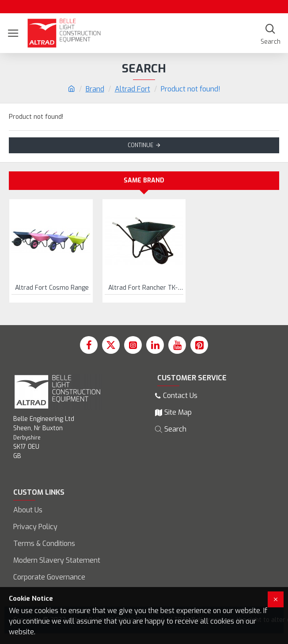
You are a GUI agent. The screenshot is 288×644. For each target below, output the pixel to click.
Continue (140, 145)
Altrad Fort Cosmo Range (52, 288)
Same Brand (144, 180)
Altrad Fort (133, 89)
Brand (95, 89)
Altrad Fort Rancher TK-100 (146, 288)
